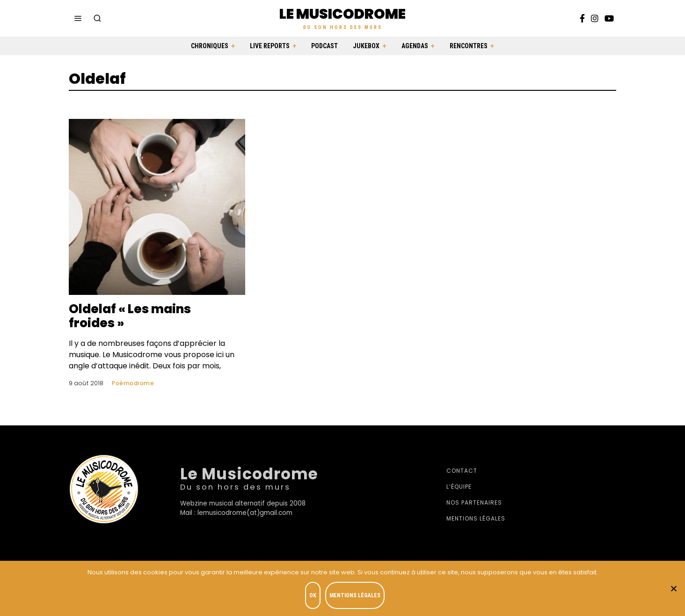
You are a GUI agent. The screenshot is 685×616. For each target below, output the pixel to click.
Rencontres (469, 46)
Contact (462, 471)
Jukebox (366, 46)
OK (313, 595)
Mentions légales (476, 518)
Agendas (415, 46)
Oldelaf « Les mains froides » (130, 316)
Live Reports (270, 46)
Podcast (324, 46)
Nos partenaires (474, 502)
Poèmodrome (133, 383)
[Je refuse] (673, 588)
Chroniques (210, 46)
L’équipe (459, 487)
